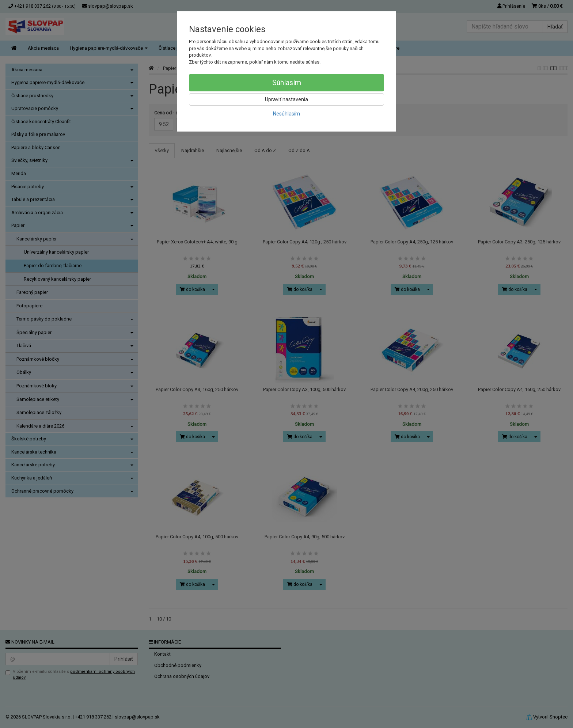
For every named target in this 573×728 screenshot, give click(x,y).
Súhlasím (287, 83)
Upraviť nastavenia (286, 99)
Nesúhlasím (286, 114)
